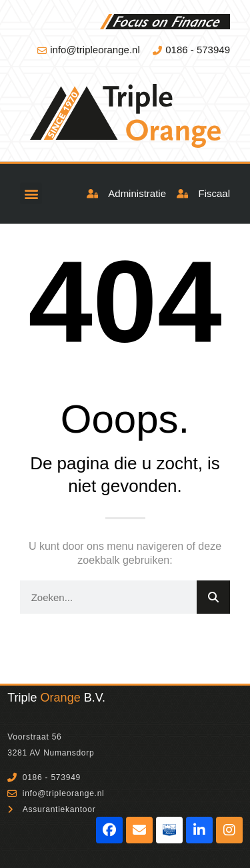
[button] (31, 193)
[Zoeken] (213, 597)
